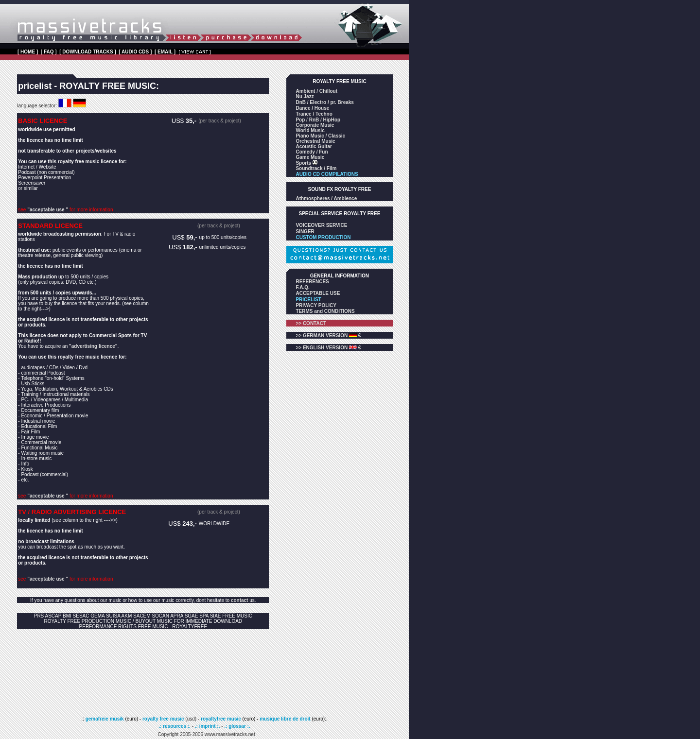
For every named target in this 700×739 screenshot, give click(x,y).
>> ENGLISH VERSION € (328, 348)
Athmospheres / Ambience (326, 198)
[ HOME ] (28, 52)
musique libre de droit (286, 719)
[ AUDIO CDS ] (135, 52)
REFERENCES (312, 282)
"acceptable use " (48, 210)
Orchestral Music (315, 141)
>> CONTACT (311, 323)
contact (240, 600)
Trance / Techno (314, 114)
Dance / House (312, 108)
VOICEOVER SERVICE (321, 225)
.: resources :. (175, 726)
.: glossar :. (237, 726)
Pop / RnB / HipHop (318, 120)
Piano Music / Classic (320, 136)
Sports (304, 163)
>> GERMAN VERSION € (328, 335)
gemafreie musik (104, 719)
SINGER (305, 232)
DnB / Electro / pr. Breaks (325, 102)
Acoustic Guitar (314, 146)
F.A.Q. (302, 287)
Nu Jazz (305, 96)
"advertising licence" (93, 346)
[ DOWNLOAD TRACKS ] (88, 52)
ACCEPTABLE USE (318, 293)
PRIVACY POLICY (316, 305)
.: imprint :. (208, 726)
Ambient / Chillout (316, 91)
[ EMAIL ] (165, 52)
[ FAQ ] (49, 52)
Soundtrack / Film (316, 168)
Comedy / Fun (312, 152)
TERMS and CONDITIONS (325, 311)
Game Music (310, 157)
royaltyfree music (221, 719)
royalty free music (163, 719)
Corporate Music (315, 125)
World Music (310, 130)
